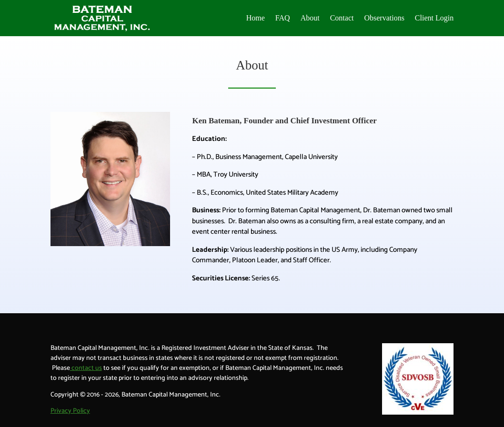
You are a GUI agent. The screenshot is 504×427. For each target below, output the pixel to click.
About (310, 18)
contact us (86, 368)
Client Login (434, 18)
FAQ (283, 18)
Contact (342, 18)
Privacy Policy (70, 411)
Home (256, 18)
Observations (384, 18)
